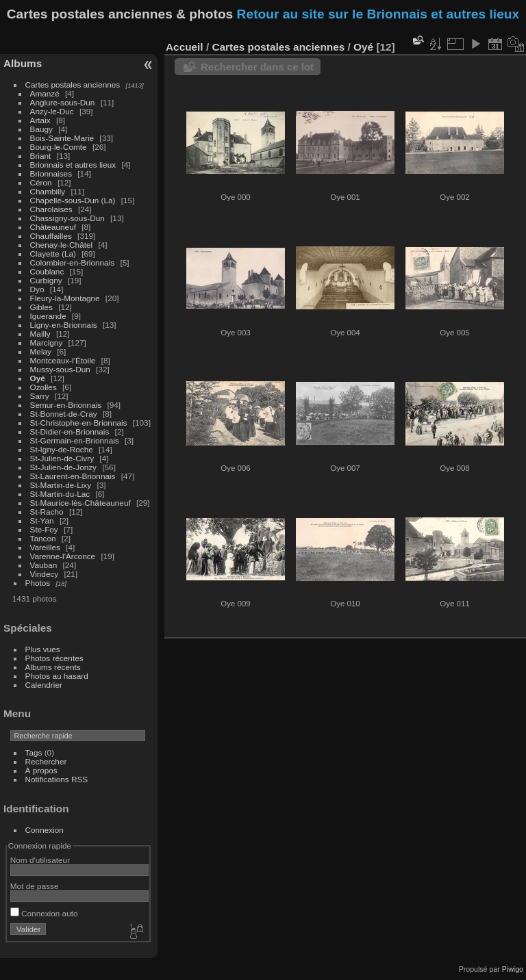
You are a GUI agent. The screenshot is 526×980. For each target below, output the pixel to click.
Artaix (40, 120)
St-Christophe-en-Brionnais (79, 423)
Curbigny (46, 280)
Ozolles (43, 387)
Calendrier (44, 685)
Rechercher (46, 761)
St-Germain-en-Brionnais (75, 440)
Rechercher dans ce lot (257, 67)
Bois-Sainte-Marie (62, 138)
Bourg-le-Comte (59, 147)
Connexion (45, 830)
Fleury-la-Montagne (65, 298)
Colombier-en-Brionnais (73, 262)
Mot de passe (35, 886)
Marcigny (47, 343)
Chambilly (48, 191)
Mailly (40, 334)
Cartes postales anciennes (73, 85)
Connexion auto (44, 913)
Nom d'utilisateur (40, 860)
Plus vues (43, 649)
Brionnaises (51, 173)
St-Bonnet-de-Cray (64, 414)
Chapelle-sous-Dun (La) (73, 200)
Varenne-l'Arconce (63, 556)
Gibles (41, 307)
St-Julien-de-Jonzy (63, 467)
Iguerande (48, 316)
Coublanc (47, 271)
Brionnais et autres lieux (73, 165)
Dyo (37, 289)
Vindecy (45, 574)
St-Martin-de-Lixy (61, 485)
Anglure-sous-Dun (63, 102)
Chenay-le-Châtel (62, 245)
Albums (23, 63)
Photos (38, 583)
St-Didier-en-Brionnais (70, 431)
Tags (34, 752)
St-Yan (42, 520)
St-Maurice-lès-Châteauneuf (80, 503)
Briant (41, 156)
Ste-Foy (44, 529)
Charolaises (51, 209)
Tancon (43, 538)
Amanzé (45, 93)
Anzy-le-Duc (52, 111)
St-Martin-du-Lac (60, 494)
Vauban (44, 565)
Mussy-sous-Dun (60, 369)
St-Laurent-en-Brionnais (73, 476)
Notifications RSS (57, 779)
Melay (41, 351)
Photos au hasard (57, 676)
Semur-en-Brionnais (66, 405)
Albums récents (53, 667)
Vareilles (45, 547)
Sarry (40, 396)
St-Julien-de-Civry (62, 458)
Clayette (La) (53, 254)
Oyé (38, 378)
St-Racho (47, 512)
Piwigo (513, 969)
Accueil (185, 47)
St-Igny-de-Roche (62, 449)
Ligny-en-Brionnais (64, 325)
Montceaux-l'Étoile (63, 360)
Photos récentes (54, 658)
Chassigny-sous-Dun (67, 218)
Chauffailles (51, 236)
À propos (41, 770)
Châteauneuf (53, 227)
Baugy (41, 129)
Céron (41, 182)
